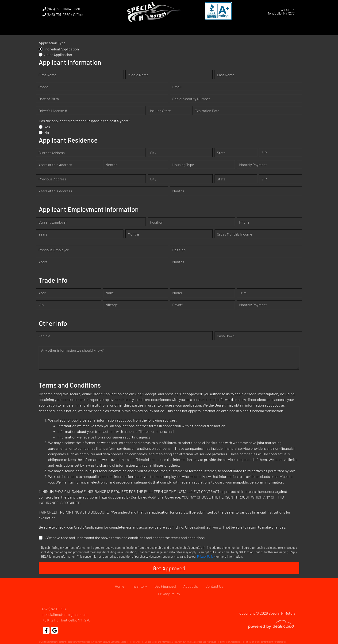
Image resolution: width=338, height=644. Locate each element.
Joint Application (58, 55)
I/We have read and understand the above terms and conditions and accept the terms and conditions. (125, 538)
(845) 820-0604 (55, 609)
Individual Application (62, 49)
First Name (47, 75)
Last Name (226, 75)
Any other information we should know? (72, 350)
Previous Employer (54, 250)
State (221, 153)
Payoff (177, 305)
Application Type (52, 43)
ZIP (264, 153)
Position (157, 222)
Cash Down (226, 336)
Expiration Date (207, 111)
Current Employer (53, 222)
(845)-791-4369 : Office (63, 14)
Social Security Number (191, 99)
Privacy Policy (206, 556)
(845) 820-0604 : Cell (61, 9)
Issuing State (160, 111)
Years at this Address (55, 165)
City (153, 153)
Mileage (112, 305)
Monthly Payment (253, 165)
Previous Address (52, 179)
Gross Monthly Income (234, 234)
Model (177, 293)
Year (42, 293)
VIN (41, 305)
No (47, 132)
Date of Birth (49, 99)
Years (43, 234)
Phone (44, 87)
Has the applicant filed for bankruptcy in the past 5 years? (84, 121)
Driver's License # (53, 111)
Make (110, 293)
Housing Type (183, 165)
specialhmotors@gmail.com (65, 614)
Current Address (52, 153)
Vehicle (44, 336)
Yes (47, 127)
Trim (243, 293)
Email (177, 87)
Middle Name (138, 75)
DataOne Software (111, 642)
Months (111, 165)
